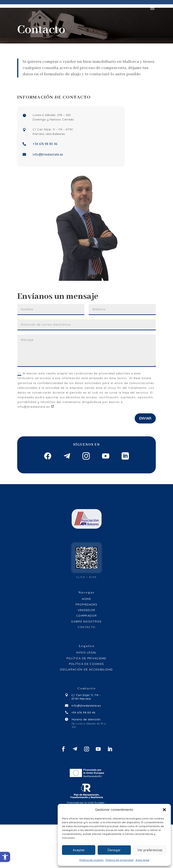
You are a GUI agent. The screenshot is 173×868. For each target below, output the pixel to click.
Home (86, 642)
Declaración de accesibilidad (86, 713)
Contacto (86, 671)
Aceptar (79, 850)
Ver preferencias (150, 850)
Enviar (145, 430)
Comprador (86, 659)
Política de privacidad (120, 860)
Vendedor (86, 654)
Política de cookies (91, 860)
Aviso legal (142, 860)
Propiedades (86, 648)
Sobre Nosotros (86, 665)
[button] (5, 857)
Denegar (114, 850)
